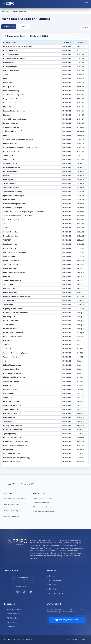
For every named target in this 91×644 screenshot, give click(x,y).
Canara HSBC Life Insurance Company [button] (18, 139)
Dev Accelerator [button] (10, 248)
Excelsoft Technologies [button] (12, 91)
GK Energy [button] (7, 228)
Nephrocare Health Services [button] (14, 59)
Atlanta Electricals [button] (11, 224)
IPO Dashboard (54, 581)
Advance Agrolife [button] (10, 164)
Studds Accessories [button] (11, 127)
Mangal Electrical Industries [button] (14, 273)
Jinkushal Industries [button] (11, 188)
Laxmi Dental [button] (8, 450)
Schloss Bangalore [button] (10, 410)
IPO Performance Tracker (42, 507)
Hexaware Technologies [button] (13, 430)
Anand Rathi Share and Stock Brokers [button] (18, 216)
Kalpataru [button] (7, 385)
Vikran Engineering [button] (11, 264)
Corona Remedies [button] (10, 67)
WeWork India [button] (9, 160)
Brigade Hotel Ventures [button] (13, 337)
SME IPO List (10, 494)
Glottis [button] (6, 176)
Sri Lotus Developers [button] (11, 321)
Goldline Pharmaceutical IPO (15, 499)
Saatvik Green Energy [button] (12, 232)
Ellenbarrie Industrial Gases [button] (14, 377)
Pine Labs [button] (7, 115)
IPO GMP (52, 585)
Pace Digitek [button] (8, 180)
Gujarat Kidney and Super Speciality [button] (18, 47)
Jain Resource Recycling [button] (13, 192)
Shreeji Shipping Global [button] (12, 281)
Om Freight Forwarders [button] (12, 168)
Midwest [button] (7, 135)
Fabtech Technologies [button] (12, 172)
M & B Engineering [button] (10, 317)
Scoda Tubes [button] (8, 398)
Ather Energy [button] (8, 422)
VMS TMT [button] (7, 240)
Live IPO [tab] (11, 484)
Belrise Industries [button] (10, 414)
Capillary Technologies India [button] (14, 95)
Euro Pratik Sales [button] (10, 244)
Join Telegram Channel (67, 620)
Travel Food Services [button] (11, 357)
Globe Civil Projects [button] (11, 381)
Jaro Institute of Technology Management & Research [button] (24, 212)
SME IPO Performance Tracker (44, 511)
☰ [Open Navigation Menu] (86, 4)
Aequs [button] (6, 75)
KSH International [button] (10, 51)
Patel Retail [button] (8, 277)
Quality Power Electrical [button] (13, 426)
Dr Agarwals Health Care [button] (13, 438)
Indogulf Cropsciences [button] (12, 365)
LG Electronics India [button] (11, 152)
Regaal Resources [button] (10, 293)
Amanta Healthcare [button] (11, 260)
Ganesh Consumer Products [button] (14, 220)
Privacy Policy (11, 623)
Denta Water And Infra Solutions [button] (16, 442)
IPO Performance (55, 594)
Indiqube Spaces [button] (10, 341)
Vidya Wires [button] (8, 83)
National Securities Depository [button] (15, 313)
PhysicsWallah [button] (9, 107)
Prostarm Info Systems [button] (12, 402)
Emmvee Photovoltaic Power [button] (14, 111)
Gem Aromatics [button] (9, 289)
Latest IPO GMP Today (41, 503)
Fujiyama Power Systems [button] (13, 99)
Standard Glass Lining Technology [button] (17, 458)
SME (25, 26)
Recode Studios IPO (12, 517)
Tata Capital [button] (8, 156)
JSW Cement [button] (8, 305)
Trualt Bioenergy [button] (10, 184)
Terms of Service (12, 627)
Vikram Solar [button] (8, 285)
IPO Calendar (11, 618)
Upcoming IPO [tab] (28, 484)
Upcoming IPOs (12, 614)
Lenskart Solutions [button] (11, 123)
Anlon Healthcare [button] (10, 269)
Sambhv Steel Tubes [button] (11, 369)
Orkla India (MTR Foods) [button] (13, 131)
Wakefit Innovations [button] (11, 71)
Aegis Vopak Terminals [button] (12, 406)
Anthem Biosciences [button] (11, 349)
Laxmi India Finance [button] (11, 329)
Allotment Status (13, 610)
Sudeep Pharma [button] (9, 87)
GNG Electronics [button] (10, 345)
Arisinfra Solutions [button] (11, 389)
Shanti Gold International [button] (13, 333)
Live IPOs (52, 589)
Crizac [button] (6, 361)
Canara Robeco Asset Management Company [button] (21, 148)
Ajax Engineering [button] (10, 434)
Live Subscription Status (42, 499)
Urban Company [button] (9, 256)
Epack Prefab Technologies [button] (14, 196)
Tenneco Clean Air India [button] (13, 103)
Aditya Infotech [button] (9, 325)
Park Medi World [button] (10, 63)
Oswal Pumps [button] (8, 394)
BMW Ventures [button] (9, 200)
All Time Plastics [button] (10, 301)
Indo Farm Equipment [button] (12, 462)
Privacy (66, 640)
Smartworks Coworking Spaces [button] (16, 353)
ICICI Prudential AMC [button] (12, 55)
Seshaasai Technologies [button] (13, 208)
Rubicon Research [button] (10, 143)
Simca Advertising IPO (13, 511)
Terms (75, 640)
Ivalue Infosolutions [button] (11, 236)
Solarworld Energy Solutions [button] (14, 204)
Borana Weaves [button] (9, 418)
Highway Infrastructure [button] (13, 309)
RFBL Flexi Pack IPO (11, 505)
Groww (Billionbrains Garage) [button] (15, 119)
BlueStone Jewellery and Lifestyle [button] (17, 297)
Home (5, 11)
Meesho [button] (6, 79)
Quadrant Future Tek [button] (11, 454)
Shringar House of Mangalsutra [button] (15, 252)
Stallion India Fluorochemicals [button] (15, 446)
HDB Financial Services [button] (12, 373)
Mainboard (9, 26)
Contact (83, 640)
